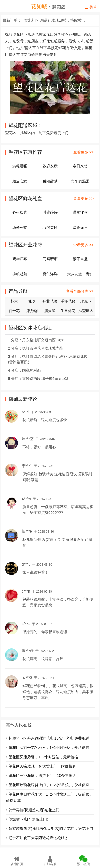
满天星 (50, 311)
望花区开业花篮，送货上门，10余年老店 (42, 776)
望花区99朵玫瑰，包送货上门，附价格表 (42, 766)
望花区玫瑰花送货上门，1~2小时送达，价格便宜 (49, 785)
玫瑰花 (86, 301)
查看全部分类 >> (80, 291)
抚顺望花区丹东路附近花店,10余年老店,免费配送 (49, 738)
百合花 (14, 311)
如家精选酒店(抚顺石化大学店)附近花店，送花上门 (51, 829)
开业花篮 (50, 301)
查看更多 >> (83, 152)
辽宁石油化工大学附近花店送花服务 (38, 838)
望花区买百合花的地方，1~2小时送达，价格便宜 (49, 748)
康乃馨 (32, 311)
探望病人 (86, 311)
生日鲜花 (68, 311)
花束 (14, 301)
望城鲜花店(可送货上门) (28, 819)
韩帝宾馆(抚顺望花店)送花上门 (34, 810)
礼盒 (32, 301)
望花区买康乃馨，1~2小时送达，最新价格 (43, 757)
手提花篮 (68, 301)
